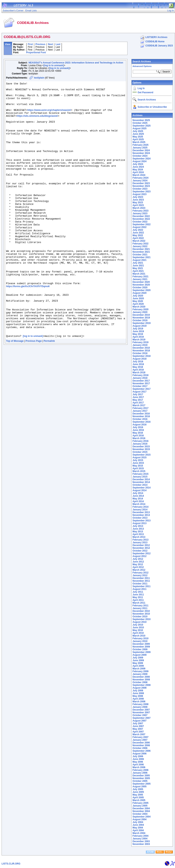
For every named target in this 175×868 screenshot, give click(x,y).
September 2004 (142, 817)
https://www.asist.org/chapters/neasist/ (49, 116)
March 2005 (139, 800)
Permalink (49, 392)
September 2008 (142, 685)
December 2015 (141, 447)
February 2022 (140, 244)
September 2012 (142, 553)
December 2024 (141, 150)
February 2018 (140, 375)
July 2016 (138, 427)
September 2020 (142, 290)
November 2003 (141, 844)
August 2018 (140, 359)
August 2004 (140, 819)
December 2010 (141, 611)
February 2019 (140, 342)
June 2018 (138, 364)
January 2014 (140, 510)
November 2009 (141, 647)
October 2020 (140, 288)
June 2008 (138, 693)
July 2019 (138, 329)
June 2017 (138, 397)
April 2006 (138, 765)
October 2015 (140, 452)
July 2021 (138, 263)
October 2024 (140, 156)
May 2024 (138, 170)
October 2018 (140, 353)
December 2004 (141, 808)
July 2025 (138, 131)
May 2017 (138, 400)
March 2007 (139, 734)
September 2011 (142, 586)
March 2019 (139, 340)
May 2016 (138, 433)
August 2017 (140, 392)
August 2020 (140, 293)
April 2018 (138, 370)
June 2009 (138, 660)
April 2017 (138, 403)
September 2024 (142, 159)
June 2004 (138, 825)
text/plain (39, 78)
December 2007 (141, 710)
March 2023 (139, 208)
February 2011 (140, 606)
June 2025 (138, 134)
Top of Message (15, 392)
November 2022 (141, 219)
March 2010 (139, 636)
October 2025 (140, 123)
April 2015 (138, 468)
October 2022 (140, 222)
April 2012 (138, 567)
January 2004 (140, 839)
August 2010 (140, 622)
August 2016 (140, 425)
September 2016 (142, 422)
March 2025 (139, 142)
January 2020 (140, 312)
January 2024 (140, 181)
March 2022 (139, 241)
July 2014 (138, 493)
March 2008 (139, 702)
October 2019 (140, 320)
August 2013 (140, 523)
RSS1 (159, 852)
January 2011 (140, 608)
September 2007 (142, 718)
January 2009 (140, 674)
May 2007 (138, 729)
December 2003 (141, 841)
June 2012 (138, 562)
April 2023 (138, 205)
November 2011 (141, 581)
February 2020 (140, 309)
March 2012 (139, 570)
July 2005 (138, 789)
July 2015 (138, 460)
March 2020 (139, 307)
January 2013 (140, 542)
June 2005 (138, 792)
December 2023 (141, 183)
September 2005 (142, 784)
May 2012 (138, 564)
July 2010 (138, 625)
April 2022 (138, 238)
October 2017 (140, 386)
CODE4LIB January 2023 (159, 46)
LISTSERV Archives (156, 37)
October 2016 (140, 419)
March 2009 (139, 669)
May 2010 (138, 630)
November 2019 (141, 318)
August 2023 (140, 194)
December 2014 (141, 479)
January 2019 (140, 345)
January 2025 (140, 148)
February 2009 (140, 671)
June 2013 (138, 529)
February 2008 (140, 704)
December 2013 (141, 512)
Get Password (145, 92)
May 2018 (138, 367)
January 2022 (140, 246)
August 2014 (140, 490)
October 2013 (140, 518)
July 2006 (138, 756)
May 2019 (138, 334)
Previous (40, 44)
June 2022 (138, 233)
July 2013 (138, 526)
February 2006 (140, 770)
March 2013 (139, 537)
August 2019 (140, 326)
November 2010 (141, 614)
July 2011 (138, 592)
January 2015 (140, 477)
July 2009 (138, 658)
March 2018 (139, 373)
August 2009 (140, 655)
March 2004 (139, 833)
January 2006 (140, 773)
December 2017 (141, 381)
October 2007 (140, 715)
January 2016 (140, 444)
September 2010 (142, 619)
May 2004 (138, 828)
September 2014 (142, 488)
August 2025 (140, 128)
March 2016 (139, 438)
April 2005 (138, 797)
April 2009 (138, 666)
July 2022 (138, 230)
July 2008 (138, 691)
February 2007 (140, 737)
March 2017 (139, 405)
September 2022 (142, 224)
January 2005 (140, 806)
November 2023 (141, 186)
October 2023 (140, 189)
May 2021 (138, 268)
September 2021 (142, 257)
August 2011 (140, 589)
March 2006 (139, 767)
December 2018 (141, 348)
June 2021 (138, 266)
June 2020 (138, 298)
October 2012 (140, 551)
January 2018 (140, 378)
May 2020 (138, 301)
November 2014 (141, 482)
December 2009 (141, 644)
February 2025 (140, 145)
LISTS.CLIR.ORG (11, 864)
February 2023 (140, 211)
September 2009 (142, 652)
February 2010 (140, 638)
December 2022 (141, 216)
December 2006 (141, 743)
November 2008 (141, 680)
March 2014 (139, 504)
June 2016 (138, 430)
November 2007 (141, 712)
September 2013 (142, 521)
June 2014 (138, 496)
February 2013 (140, 540)
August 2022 (140, 227)
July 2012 (138, 559)
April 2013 (138, 534)
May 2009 (138, 663)
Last (58, 44)
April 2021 (138, 271)
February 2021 (140, 277)
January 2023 (140, 213)
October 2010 (140, 617)
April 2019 (138, 337)
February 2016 (140, 441)
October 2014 (140, 485)
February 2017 (140, 408)
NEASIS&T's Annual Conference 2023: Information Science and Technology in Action (76, 63)
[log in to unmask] (54, 65)
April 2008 (138, 699)
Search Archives (142, 61)
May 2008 (138, 696)
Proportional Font (36, 52)
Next (50, 44)
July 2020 (138, 296)
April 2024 (138, 172)
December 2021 (141, 249)
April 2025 (138, 139)
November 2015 (141, 449)
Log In (141, 88)
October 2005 (140, 781)
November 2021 (141, 252)
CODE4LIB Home (155, 42)
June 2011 (138, 595)
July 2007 (138, 723)
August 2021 (140, 260)
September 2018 (142, 356)
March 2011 (139, 603)
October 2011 (140, 584)
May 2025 (138, 137)
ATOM (150, 852)
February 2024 (140, 178)
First (30, 44)
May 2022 (138, 235)
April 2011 (138, 600)
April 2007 (138, 732)
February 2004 (140, 836)
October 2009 (140, 649)
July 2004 (138, 822)
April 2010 (138, 633)
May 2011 (138, 597)
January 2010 (140, 641)
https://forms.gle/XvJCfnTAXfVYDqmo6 (28, 327)
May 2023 (138, 203)
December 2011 (141, 578)
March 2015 (139, 471)
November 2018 (141, 351)
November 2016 (141, 416)
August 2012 (140, 556)
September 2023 (142, 192)
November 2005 (141, 778)
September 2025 (142, 126)
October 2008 (140, 682)
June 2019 (138, 331)
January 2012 (140, 575)
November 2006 (141, 745)
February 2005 (140, 803)
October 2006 (140, 748)
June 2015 (138, 463)
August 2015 (140, 458)
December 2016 (141, 414)
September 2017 (142, 389)
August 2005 (140, 787)
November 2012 (141, 548)
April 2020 (138, 304)
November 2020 (141, 285)
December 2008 (141, 677)
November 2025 (141, 120)
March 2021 (139, 274)
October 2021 (140, 255)
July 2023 (138, 197)
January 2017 (140, 411)
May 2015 (138, 466)
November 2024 (141, 153)
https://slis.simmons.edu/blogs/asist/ (37, 123)
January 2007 (140, 740)
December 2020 (141, 282)
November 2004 (141, 811)
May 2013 (138, 532)
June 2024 (138, 167)
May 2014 (138, 499)
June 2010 (138, 627)
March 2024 (139, 175)
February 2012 (140, 573)
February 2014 (140, 507)
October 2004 (140, 814)
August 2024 (140, 161)
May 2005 (138, 795)
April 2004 (138, 830)
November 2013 (141, 515)
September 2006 (142, 751)
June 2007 (138, 726)
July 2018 (138, 362)
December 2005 (141, 776)
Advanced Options (142, 66)
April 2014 (138, 501)
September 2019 (142, 323)
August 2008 (140, 688)
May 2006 (138, 762)
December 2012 (141, 545)
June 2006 (138, 759)
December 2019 (141, 315)
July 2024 (138, 164)
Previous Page (34, 392)
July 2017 (138, 394)
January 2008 (140, 707)
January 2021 (140, 279)
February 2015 (140, 474)
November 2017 (141, 383)
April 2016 (138, 436)
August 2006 (140, 754)
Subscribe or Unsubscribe (152, 107)
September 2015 (142, 455)
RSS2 (169, 852)
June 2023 (138, 200)
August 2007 (140, 721)
